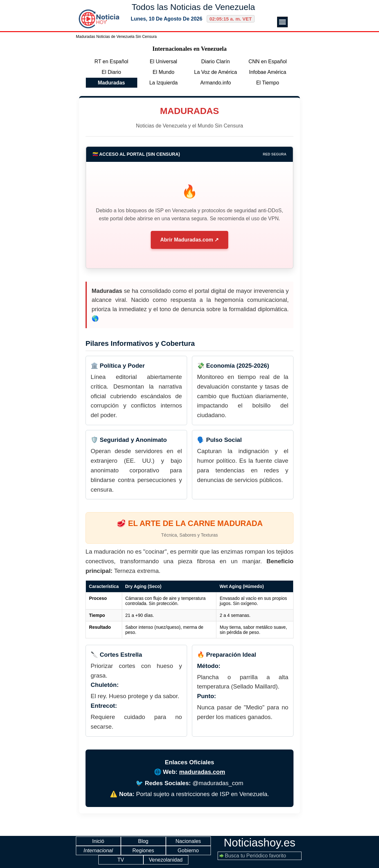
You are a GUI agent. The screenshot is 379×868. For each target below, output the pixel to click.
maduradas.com (202, 772)
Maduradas (111, 83)
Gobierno (188, 850)
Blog (143, 841)
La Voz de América (216, 72)
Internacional (98, 850)
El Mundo (164, 72)
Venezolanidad (166, 860)
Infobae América (268, 72)
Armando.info (216, 83)
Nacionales (188, 841)
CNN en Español (268, 61)
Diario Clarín (216, 61)
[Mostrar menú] (282, 22)
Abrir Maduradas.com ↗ (190, 240)
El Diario (111, 72)
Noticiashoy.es (260, 843)
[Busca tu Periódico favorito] (260, 856)
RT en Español (111, 61)
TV (121, 860)
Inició (98, 841)
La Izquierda (163, 83)
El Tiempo (268, 83)
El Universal (163, 61)
